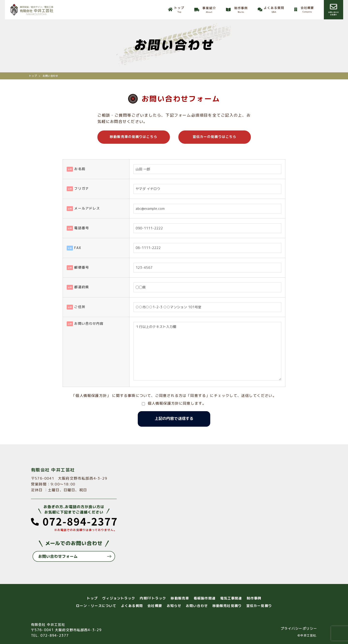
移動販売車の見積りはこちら (134, 137)
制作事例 (254, 598)
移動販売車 (180, 598)
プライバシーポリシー (299, 628)
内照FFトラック (153, 598)
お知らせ (174, 606)
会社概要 (155, 606)
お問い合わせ (197, 606)
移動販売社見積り (227, 606)
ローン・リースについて (96, 606)
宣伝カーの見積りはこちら (214, 137)
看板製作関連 (205, 598)
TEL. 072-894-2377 (50, 635)
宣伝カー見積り (259, 606)
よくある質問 (132, 606)
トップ (92, 598)
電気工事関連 (231, 598)
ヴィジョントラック (119, 598)
